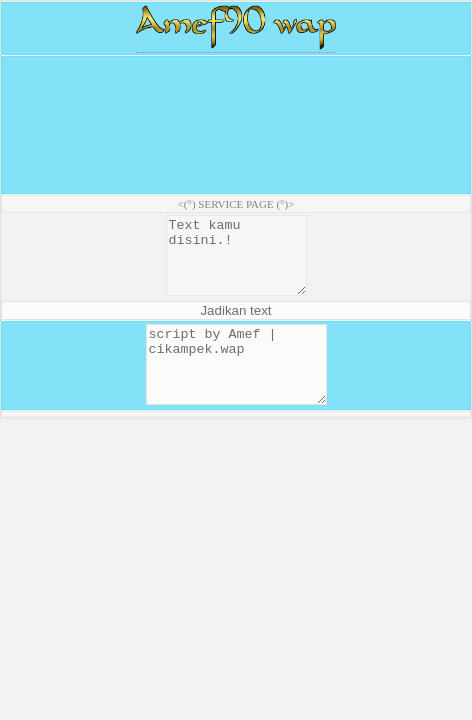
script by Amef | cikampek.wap (236, 387)
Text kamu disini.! (236, 263)
